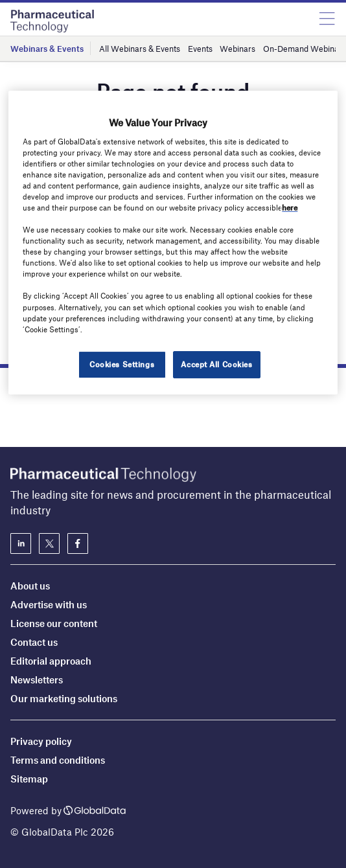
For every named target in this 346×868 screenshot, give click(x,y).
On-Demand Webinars (305, 49)
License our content (54, 623)
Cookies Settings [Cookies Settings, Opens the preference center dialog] (122, 364)
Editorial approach (51, 661)
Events (200, 49)
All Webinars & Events (140, 49)
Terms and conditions (58, 760)
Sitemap (29, 779)
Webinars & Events (47, 49)
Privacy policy (41, 741)
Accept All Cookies (216, 364)
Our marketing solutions (64, 698)
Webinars (237, 49)
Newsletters (37, 680)
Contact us (34, 642)
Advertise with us (49, 604)
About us (30, 586)
